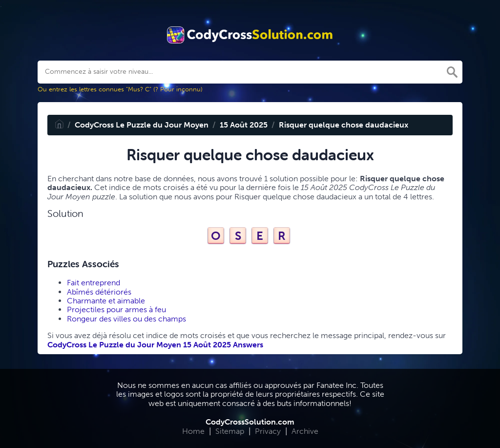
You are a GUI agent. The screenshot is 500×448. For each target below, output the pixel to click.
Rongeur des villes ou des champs (126, 319)
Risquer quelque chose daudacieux (344, 125)
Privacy (268, 431)
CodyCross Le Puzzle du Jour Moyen (142, 125)
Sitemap (230, 431)
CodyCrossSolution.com (250, 422)
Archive (305, 431)
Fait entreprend (94, 283)
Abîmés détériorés (99, 292)
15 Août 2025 (244, 125)
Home (193, 431)
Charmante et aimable (106, 301)
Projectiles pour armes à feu (116, 309)
